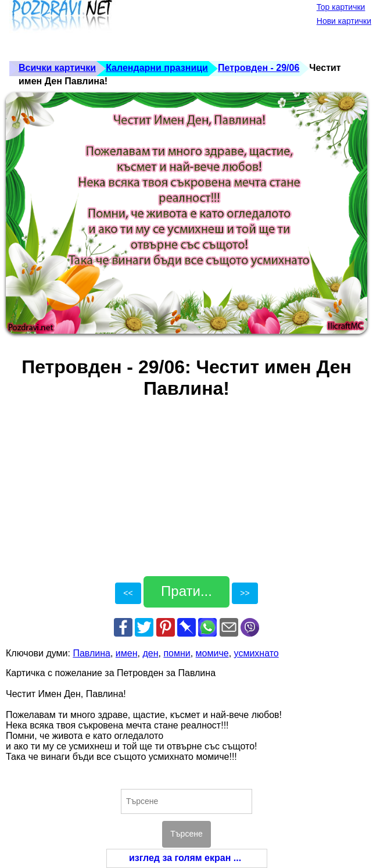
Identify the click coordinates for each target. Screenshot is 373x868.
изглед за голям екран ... (185, 858)
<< (128, 593)
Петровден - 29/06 (259, 68)
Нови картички (344, 21)
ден (150, 653)
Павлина (92, 653)
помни (177, 653)
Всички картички (57, 68)
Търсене (186, 834)
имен (127, 653)
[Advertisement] (217, 29)
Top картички (341, 7)
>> (245, 593)
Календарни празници (157, 68)
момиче (212, 653)
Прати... (186, 591)
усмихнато (257, 653)
